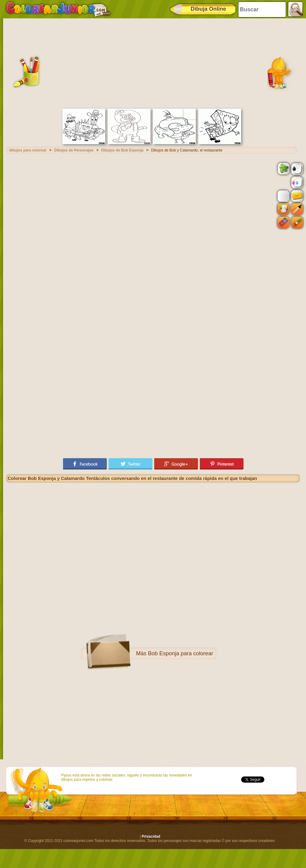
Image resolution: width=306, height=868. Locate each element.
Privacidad (151, 836)
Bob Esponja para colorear (180, 653)
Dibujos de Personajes (74, 150)
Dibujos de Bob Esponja (122, 150)
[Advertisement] (153, 63)
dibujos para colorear (28, 150)
